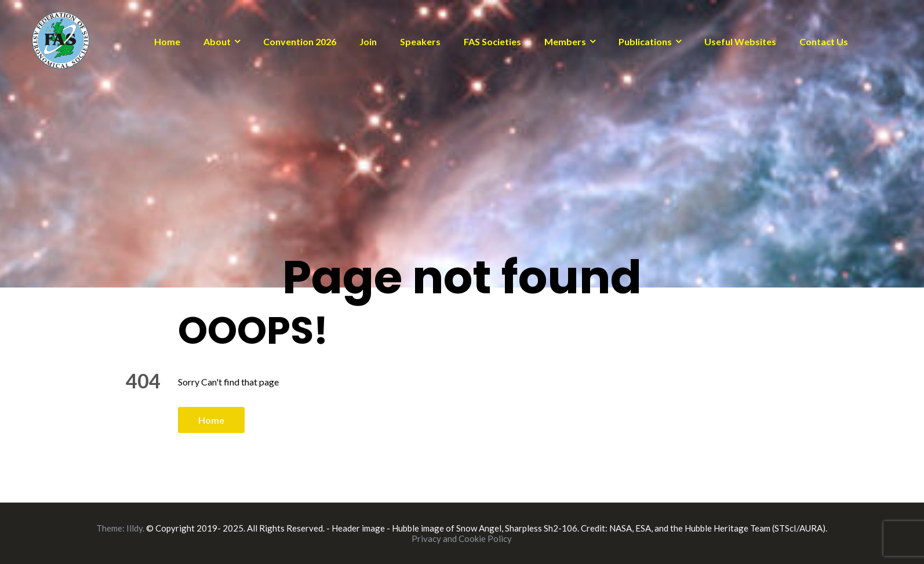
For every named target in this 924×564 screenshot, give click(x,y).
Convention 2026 (300, 41)
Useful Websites (740, 41)
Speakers (420, 41)
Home (167, 41)
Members (565, 41)
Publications (645, 41)
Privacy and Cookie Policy (462, 538)
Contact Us (824, 41)
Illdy (134, 528)
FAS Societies (492, 41)
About (217, 41)
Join (368, 41)
